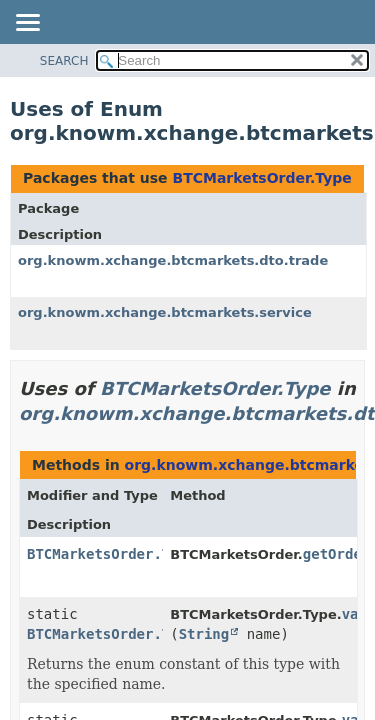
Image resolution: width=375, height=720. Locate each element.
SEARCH (64, 61)
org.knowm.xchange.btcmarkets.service (165, 312)
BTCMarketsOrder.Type (261, 178)
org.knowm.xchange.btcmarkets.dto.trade (173, 260)
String (204, 634)
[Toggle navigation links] (27, 24)
